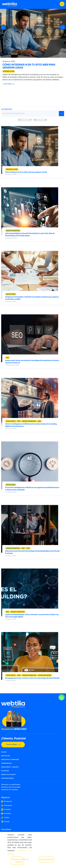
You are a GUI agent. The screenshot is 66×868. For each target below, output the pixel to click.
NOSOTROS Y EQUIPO (10, 767)
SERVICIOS (6, 756)
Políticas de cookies (10, 790)
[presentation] (3, 27)
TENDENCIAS (6, 763)
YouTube (6, 813)
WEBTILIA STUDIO (8, 775)
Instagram (7, 805)
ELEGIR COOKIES (46, 859)
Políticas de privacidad (11, 787)
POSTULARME (13, 745)
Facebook (7, 801)
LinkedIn (6, 809)
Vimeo (5, 822)
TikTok (5, 818)
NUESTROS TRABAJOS (10, 760)
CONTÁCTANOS (7, 778)
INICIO (4, 752)
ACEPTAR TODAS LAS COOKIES (20, 861)
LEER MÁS (8, 84)
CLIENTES (5, 771)
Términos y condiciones (11, 784)
